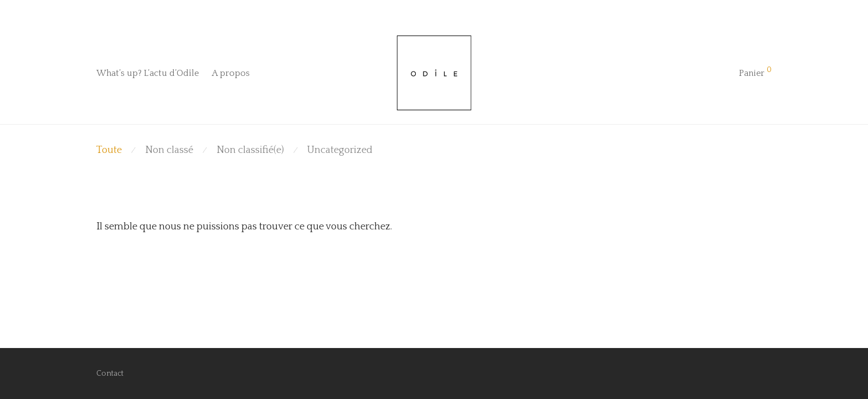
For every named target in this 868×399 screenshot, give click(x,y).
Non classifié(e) (250, 150)
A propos (231, 73)
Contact (110, 374)
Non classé (169, 150)
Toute (109, 150)
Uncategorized (340, 150)
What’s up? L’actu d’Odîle (148, 73)
